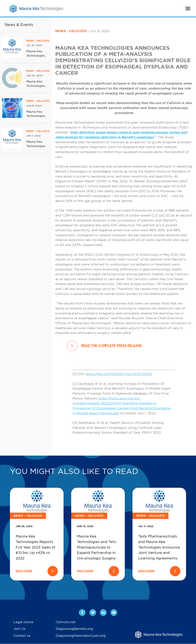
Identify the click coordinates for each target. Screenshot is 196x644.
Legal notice (23, 622)
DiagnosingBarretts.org (74, 629)
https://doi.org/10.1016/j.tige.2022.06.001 (119, 374)
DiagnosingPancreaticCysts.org (81, 636)
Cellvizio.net (66, 622)
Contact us (22, 636)
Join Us (19, 629)
